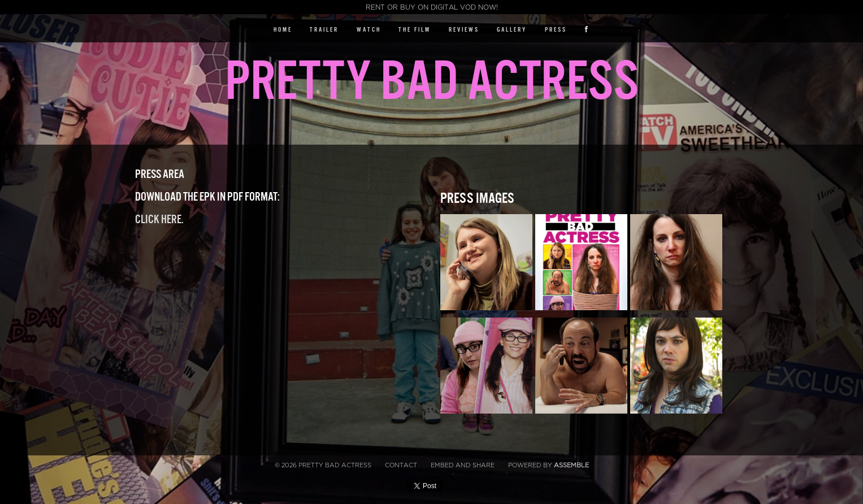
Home (283, 30)
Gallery (512, 30)
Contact (401, 465)
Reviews (464, 30)
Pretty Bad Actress (431, 82)
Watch (369, 30)
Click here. (159, 220)
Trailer (324, 30)
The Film (415, 30)
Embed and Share (463, 465)
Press (556, 30)
